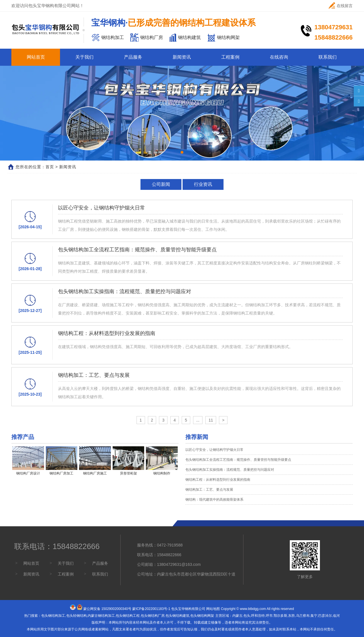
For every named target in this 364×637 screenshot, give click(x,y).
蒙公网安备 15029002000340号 (107, 609)
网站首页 (36, 57)
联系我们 (328, 57)
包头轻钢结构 (76, 616)
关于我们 (84, 57)
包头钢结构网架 (202, 616)
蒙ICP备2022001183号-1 (151, 609)
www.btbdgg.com (253, 609)
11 (211, 420)
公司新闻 (161, 184)
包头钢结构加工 (53, 616)
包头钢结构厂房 (153, 616)
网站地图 (213, 609)
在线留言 (341, 6)
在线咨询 (279, 57)
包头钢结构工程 (128, 616)
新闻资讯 (182, 57)
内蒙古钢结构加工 (101, 616)
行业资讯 (203, 184)
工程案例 (230, 57)
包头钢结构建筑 (177, 616)
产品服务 (133, 57)
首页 (50, 167)
